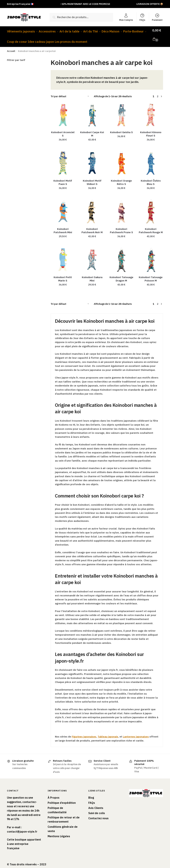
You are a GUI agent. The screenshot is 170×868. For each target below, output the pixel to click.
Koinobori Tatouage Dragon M (121, 275)
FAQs (142, 17)
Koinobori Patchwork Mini (63, 227)
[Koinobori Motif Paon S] (63, 159)
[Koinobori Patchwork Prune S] (121, 207)
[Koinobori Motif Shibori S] (92, 159)
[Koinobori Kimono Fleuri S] (151, 111)
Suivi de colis (97, 809)
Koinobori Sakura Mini (92, 275)
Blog (91, 794)
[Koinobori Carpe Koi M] (92, 111)
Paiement (157, 17)
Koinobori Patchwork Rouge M (151, 227)
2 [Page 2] (158, 92)
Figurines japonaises (84, 733)
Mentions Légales (59, 832)
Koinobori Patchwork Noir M (92, 227)
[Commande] (71, 92)
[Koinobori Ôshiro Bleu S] (151, 159)
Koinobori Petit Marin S (63, 275)
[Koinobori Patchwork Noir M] (92, 207)
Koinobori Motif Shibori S (92, 178)
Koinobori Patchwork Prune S (121, 227)
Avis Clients (96, 804)
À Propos (54, 794)
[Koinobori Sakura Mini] (92, 256)
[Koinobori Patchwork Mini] (63, 207)
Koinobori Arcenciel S (63, 130)
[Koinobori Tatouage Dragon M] (121, 256)
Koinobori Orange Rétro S (121, 178)
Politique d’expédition (62, 799)
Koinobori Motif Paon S (63, 178)
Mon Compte (126, 17)
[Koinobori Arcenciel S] (63, 111)
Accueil (11, 47)
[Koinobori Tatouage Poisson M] (151, 256)
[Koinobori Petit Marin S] (63, 256)
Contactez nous (98, 814)
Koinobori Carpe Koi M (92, 130)
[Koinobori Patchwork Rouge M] (151, 207)
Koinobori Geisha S (121, 128)
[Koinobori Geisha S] (121, 111)
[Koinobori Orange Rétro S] (121, 159)
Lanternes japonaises (136, 733)
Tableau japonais (108, 733)
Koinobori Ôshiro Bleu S (151, 178)
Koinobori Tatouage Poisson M (151, 275)
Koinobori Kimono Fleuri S (151, 130)
